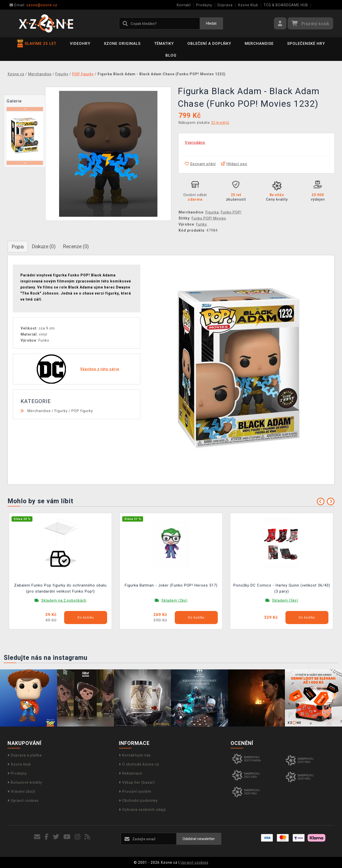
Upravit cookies (23, 801)
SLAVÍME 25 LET (37, 44)
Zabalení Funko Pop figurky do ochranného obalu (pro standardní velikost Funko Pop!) (60, 588)
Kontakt (184, 5)
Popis (18, 247)
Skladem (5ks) (285, 600)
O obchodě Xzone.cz (139, 764)
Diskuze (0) (44, 246)
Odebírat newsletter (199, 839)
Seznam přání (200, 164)
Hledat (211, 23)
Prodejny (204, 5)
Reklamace (131, 773)
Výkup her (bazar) (137, 782)
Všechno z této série (100, 369)
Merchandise (259, 44)
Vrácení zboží (22, 791)
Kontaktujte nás (135, 755)
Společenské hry (306, 44)
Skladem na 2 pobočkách (64, 600)
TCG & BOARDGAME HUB (286, 5)
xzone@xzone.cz (33, 5)
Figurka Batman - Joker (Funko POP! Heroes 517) (171, 585)
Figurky (61, 411)
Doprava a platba (25, 755)
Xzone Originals (122, 44)
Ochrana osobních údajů (142, 810)
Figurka (212, 212)
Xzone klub (19, 764)
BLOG (171, 55)
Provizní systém (135, 791)
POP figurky (82, 411)
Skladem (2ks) (175, 600)
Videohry (80, 44)
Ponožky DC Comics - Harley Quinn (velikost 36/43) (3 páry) (282, 588)
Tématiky (164, 44)
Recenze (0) (76, 246)
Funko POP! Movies (209, 218)
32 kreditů (220, 123)
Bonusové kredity (25, 782)
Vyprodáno (195, 142)
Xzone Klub (248, 5)
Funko (202, 224)
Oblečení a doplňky (209, 44)
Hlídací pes (234, 164)
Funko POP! (231, 212)
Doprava (225, 5)
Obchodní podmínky (138, 801)
